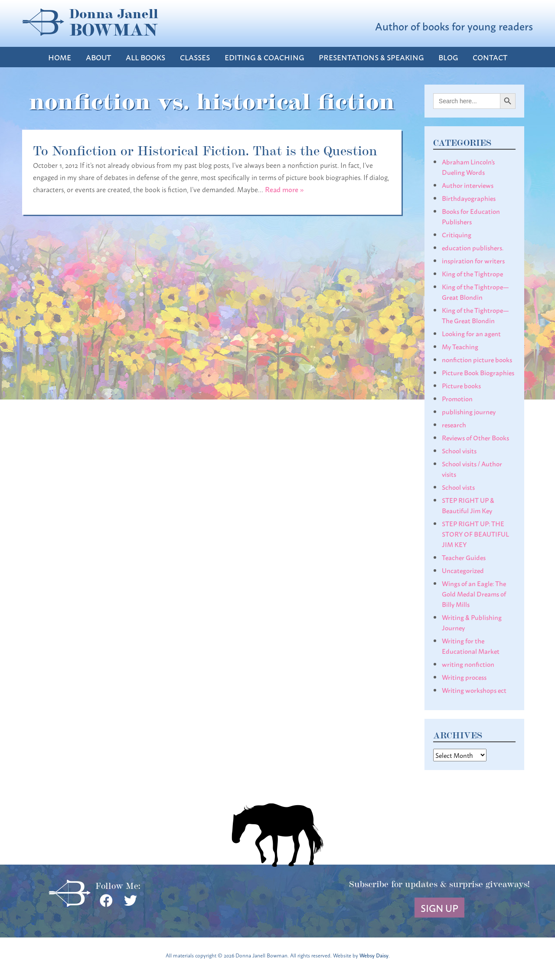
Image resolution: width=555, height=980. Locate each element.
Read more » (284, 189)
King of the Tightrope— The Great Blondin (475, 315)
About (98, 57)
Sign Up (439, 908)
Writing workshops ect (474, 690)
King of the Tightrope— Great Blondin (475, 292)
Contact (490, 57)
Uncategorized (463, 570)
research (454, 424)
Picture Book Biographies (478, 372)
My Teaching (460, 346)
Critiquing (457, 234)
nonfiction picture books (477, 359)
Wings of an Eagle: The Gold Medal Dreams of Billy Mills (474, 593)
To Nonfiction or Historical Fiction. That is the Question (205, 150)
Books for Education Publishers (471, 216)
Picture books (461, 385)
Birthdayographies (469, 198)
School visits (459, 450)
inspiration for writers (473, 260)
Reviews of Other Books (475, 437)
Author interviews (468, 185)
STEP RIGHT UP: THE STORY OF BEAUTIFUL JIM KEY (475, 534)
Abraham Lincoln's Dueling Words (468, 167)
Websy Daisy (374, 955)
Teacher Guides (464, 557)
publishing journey (469, 411)
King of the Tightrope (472, 273)
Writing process (464, 677)
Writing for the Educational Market (471, 646)
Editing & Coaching (264, 57)
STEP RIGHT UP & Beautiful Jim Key (468, 505)
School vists (458, 487)
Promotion (457, 398)
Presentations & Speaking (371, 57)
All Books (145, 57)
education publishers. (473, 247)
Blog (448, 57)
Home (60, 57)
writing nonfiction (468, 664)
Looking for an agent (471, 333)
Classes (195, 57)
